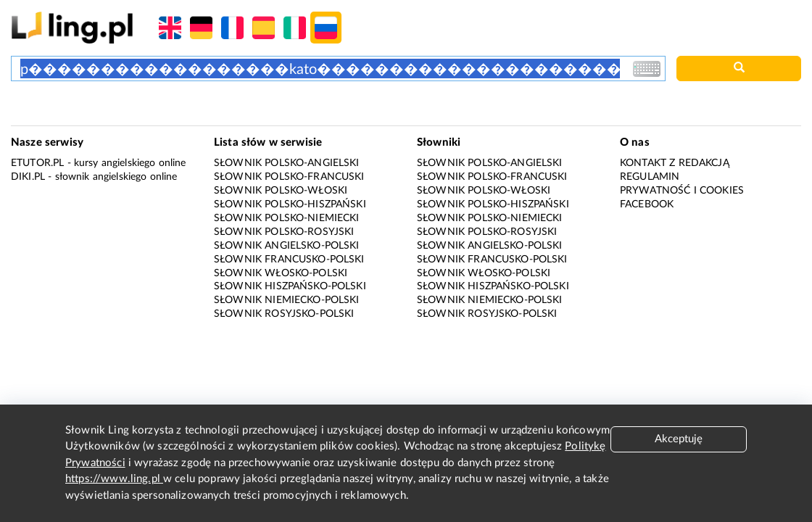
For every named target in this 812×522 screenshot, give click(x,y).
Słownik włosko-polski (281, 273)
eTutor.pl (37, 163)
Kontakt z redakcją (675, 163)
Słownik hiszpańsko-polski (290, 286)
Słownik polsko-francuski (289, 177)
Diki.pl (28, 177)
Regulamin (650, 177)
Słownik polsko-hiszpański (290, 204)
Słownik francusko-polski (289, 260)
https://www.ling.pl (114, 479)
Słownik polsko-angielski (287, 163)
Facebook (647, 204)
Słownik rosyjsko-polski (284, 314)
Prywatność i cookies (682, 191)
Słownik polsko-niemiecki (287, 218)
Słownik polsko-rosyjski (284, 232)
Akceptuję (679, 439)
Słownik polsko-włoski (281, 191)
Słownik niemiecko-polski (287, 300)
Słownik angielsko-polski (287, 246)
